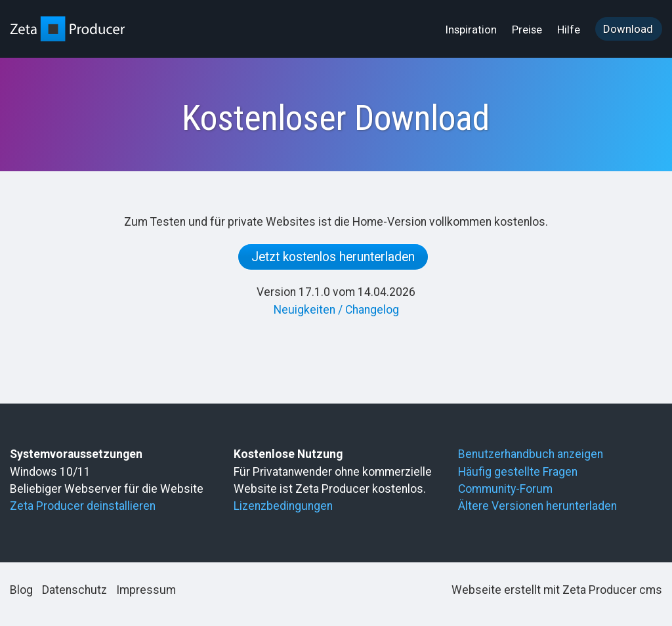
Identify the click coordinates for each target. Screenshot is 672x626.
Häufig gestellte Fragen (518, 472)
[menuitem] (472, 30)
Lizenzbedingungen (283, 506)
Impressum (146, 590)
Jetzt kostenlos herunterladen (333, 257)
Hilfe (569, 30)
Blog (21, 590)
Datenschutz (74, 590)
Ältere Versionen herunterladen (537, 506)
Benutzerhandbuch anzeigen (531, 454)
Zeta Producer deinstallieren (83, 506)
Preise (527, 30)
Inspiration (471, 30)
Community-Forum (505, 489)
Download (628, 29)
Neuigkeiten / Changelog (336, 310)
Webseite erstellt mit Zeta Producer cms (557, 590)
